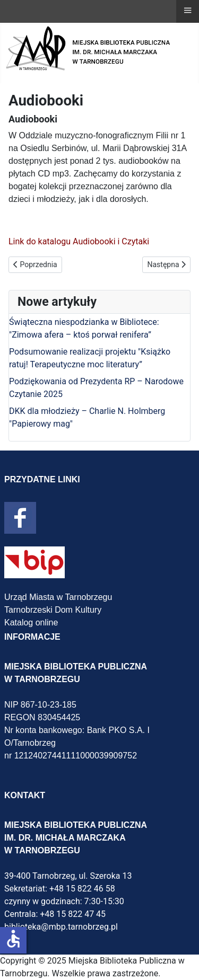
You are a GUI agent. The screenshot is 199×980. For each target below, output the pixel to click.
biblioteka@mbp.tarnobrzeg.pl (61, 927)
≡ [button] (187, 10)
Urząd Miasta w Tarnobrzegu (58, 597)
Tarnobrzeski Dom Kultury (53, 610)
